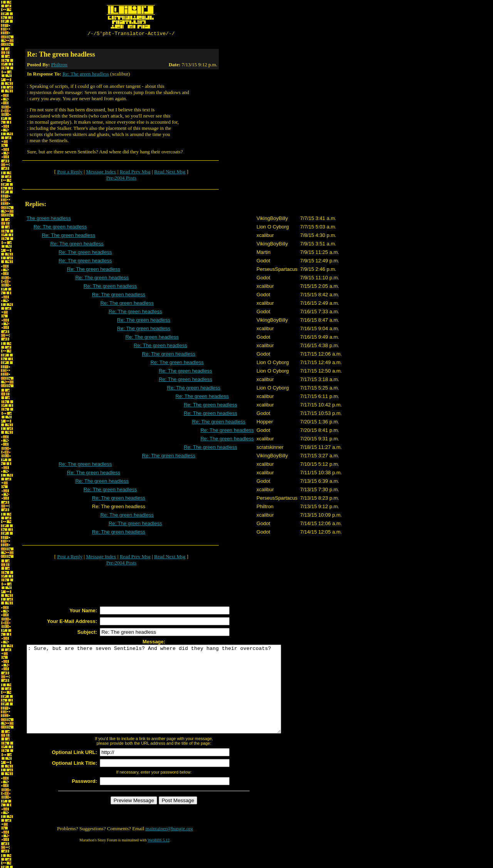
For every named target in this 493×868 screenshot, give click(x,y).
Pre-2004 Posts (121, 179)
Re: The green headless (86, 75)
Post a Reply (70, 173)
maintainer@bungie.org (169, 847)
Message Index (101, 173)
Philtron (59, 66)
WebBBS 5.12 (158, 859)
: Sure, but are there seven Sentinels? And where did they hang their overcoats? (169, 699)
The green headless (49, 219)
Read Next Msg (170, 173)
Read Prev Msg (135, 173)
